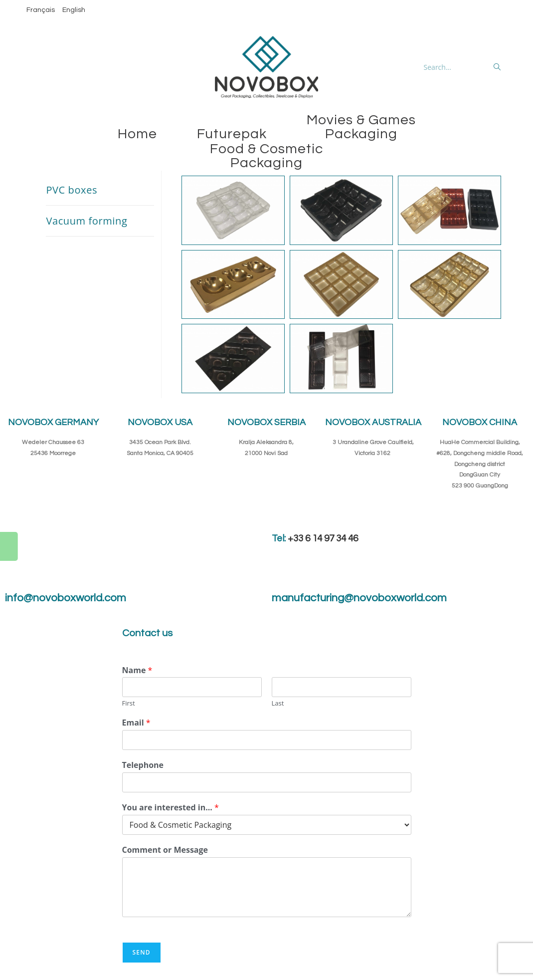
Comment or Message (165, 850)
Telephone (143, 765)
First (129, 703)
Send (142, 952)
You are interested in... (171, 808)
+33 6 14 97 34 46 (323, 538)
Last (278, 703)
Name (137, 670)
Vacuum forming (87, 221)
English (74, 10)
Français (41, 10)
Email (136, 723)
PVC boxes (72, 190)
